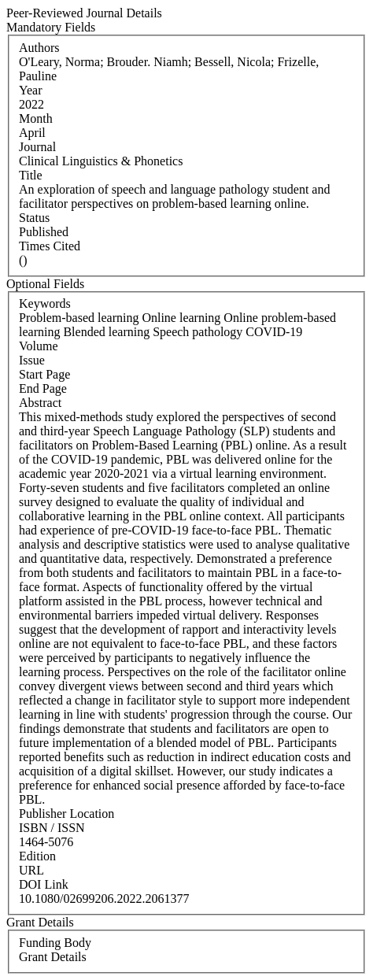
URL (31, 870)
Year (30, 90)
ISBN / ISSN (52, 828)
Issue (32, 360)
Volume (38, 346)
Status (34, 218)
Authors (39, 48)
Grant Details (53, 957)
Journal (37, 147)
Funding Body (55, 943)
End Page (43, 388)
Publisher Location (66, 814)
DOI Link (44, 884)
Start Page (44, 374)
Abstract (40, 403)
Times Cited (50, 246)
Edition (37, 856)
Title (31, 175)
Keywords (45, 303)
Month (36, 118)
